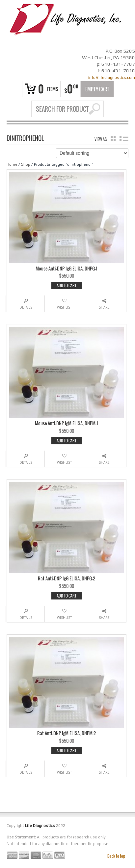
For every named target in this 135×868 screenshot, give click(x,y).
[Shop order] (92, 153)
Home (12, 164)
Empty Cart (97, 89)
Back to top (116, 856)
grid (113, 138)
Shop (26, 164)
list (124, 138)
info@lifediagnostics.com (112, 78)
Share (104, 307)
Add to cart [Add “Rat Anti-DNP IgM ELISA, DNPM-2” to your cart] (67, 751)
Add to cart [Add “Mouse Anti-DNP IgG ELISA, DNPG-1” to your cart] (67, 285)
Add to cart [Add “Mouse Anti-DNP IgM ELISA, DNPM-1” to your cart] (67, 441)
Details (26, 307)
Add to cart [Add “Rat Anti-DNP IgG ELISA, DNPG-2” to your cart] (67, 596)
